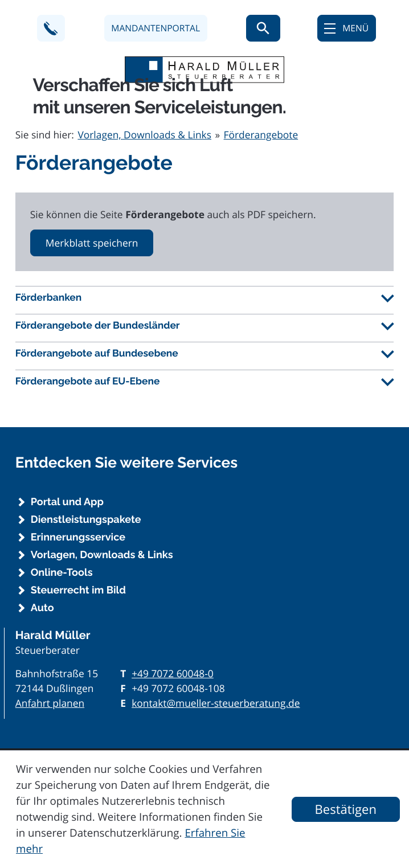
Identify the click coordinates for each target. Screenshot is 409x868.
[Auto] (204, 608)
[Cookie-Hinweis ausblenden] (346, 809)
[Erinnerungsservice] (204, 538)
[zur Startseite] (204, 70)
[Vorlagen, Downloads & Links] (204, 555)
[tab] (204, 298)
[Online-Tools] (204, 573)
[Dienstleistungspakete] (204, 520)
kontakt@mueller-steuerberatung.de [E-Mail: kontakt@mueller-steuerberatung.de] (216, 703)
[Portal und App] (204, 502)
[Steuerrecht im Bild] (204, 591)
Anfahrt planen (50, 703)
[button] (51, 28)
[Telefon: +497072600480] (173, 674)
